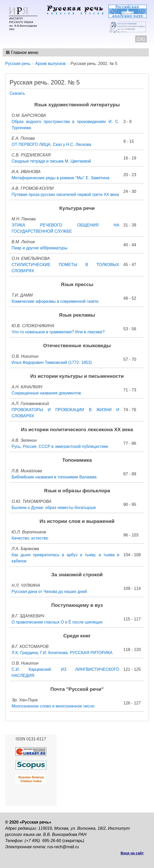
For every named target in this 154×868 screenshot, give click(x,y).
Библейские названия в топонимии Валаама (54, 477)
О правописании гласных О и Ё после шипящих (57, 622)
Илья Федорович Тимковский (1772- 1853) (52, 362)
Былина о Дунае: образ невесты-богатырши (54, 508)
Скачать (17, 93)
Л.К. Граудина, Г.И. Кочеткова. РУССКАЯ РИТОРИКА (62, 653)
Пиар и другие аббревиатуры (40, 248)
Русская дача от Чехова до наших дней (49, 592)
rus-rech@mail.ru (63, 847)
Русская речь (18, 64)
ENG (141, 39)
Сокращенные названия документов (46, 393)
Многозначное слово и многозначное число (53, 706)
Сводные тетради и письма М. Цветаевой (51, 161)
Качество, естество (30, 538)
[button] (23, 52)
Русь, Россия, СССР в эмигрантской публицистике (60, 446)
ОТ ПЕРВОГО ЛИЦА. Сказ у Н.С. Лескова (51, 144)
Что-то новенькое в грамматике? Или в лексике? (58, 332)
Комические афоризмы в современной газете (55, 301)
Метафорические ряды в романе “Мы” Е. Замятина (61, 178)
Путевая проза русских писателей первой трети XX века (65, 195)
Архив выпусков (50, 64)
